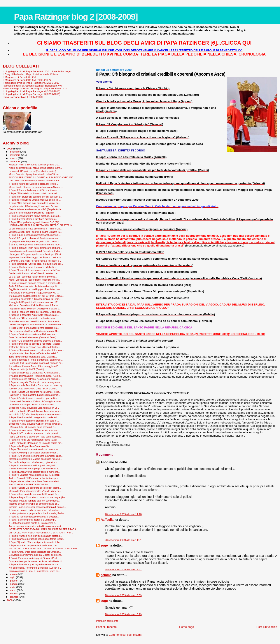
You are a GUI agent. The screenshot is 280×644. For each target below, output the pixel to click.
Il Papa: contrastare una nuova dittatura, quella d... (35, 216)
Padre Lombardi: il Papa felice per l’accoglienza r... (35, 411)
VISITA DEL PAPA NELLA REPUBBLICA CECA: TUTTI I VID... (41, 533)
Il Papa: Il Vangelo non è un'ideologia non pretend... (35, 536)
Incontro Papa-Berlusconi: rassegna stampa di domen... (37, 507)
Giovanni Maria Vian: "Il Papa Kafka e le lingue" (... (35, 261)
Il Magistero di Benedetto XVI (19, 77)
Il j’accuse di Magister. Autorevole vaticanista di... (34, 315)
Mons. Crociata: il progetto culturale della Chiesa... (35, 174)
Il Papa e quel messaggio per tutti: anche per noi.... (35, 235)
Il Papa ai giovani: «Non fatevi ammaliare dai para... (35, 248)
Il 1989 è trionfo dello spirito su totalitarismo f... (33, 523)
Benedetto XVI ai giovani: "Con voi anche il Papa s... (36, 424)
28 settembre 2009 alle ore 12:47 (123, 569)
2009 (10, 148)
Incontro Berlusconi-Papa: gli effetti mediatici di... (34, 504)
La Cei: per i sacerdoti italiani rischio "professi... (33, 277)
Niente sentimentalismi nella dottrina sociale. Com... (35, 168)
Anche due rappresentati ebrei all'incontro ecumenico (36, 526)
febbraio (14, 594)
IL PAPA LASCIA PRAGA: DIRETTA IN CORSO (33, 389)
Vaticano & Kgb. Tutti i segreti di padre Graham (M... (35, 232)
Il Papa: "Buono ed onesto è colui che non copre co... (36, 449)
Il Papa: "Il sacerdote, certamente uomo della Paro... (36, 270)
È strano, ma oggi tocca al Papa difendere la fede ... (35, 245)
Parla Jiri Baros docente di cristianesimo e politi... (34, 286)
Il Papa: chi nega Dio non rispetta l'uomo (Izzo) (33, 440)
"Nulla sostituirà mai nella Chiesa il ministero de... (34, 273)
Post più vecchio (267, 627)
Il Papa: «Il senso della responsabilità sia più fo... (34, 494)
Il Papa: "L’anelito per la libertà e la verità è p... (33, 520)
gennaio (14, 597)
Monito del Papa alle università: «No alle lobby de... (35, 491)
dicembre (15, 152)
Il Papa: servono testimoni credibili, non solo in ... (34, 421)
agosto (14, 574)
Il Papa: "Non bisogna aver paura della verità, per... (35, 203)
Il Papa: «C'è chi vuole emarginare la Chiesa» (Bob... (36, 456)
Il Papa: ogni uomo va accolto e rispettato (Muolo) (34, 344)
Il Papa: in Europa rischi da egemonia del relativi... (34, 510)
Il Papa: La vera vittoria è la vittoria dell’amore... (33, 219)
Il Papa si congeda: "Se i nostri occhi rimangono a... (35, 382)
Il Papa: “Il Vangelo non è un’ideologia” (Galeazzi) (34, 475)
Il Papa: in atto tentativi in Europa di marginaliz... (33, 465)
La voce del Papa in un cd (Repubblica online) (32, 171)
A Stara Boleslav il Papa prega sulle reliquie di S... (34, 469)
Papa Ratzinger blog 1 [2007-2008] (23, 97)
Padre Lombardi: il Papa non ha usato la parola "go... (36, 443)
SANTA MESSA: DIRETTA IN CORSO (28, 484)
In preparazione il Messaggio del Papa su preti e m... (36, 257)
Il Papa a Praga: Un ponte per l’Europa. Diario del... (35, 312)
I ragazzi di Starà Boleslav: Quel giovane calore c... (35, 309)
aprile (13, 587)
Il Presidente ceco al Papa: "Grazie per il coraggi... (35, 379)
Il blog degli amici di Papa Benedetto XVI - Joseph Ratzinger (37, 71)
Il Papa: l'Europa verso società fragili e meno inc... (34, 472)
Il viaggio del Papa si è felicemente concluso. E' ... (34, 302)
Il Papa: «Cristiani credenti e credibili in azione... (33, 334)
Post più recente (106, 627)
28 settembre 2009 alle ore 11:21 (123, 540)
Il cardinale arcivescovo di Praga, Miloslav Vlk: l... (34, 293)
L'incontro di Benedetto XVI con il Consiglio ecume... (36, 401)
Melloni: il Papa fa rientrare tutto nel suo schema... (34, 501)
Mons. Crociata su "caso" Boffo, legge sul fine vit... (35, 280)
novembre (15, 155)
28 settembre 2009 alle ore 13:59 (123, 595)
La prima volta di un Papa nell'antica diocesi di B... (34, 353)
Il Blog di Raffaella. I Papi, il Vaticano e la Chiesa (30, 74)
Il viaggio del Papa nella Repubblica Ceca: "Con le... (35, 376)
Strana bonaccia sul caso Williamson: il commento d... (36, 321)
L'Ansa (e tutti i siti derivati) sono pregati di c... (32, 427)
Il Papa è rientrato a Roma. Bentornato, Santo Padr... (36, 360)
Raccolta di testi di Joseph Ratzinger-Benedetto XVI (32, 86)
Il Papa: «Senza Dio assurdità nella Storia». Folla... (35, 392)
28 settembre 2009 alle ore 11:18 (123, 514)
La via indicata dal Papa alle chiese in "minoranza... (35, 229)
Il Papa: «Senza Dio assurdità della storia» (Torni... (35, 488)
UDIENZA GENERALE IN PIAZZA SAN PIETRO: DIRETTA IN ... (42, 225)
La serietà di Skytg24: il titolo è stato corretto (31, 404)
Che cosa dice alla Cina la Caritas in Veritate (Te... (34, 331)
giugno (14, 581)
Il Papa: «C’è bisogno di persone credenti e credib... (35, 341)
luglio (13, 577)
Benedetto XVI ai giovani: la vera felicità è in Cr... (34, 408)
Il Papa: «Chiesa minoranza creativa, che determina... (36, 350)
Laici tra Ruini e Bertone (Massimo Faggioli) (31, 213)
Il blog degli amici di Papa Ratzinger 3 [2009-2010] (31, 94)
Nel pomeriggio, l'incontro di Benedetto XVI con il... (35, 568)
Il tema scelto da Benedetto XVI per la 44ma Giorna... (36, 296)
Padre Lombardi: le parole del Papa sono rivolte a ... (35, 437)
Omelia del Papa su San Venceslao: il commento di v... (37, 325)
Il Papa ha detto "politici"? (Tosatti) (26, 369)
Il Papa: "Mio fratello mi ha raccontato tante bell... (34, 193)
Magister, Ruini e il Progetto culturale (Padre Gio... (34, 165)
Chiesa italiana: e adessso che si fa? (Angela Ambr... (36, 209)
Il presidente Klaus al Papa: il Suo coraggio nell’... (34, 366)
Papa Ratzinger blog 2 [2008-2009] (76, 17)
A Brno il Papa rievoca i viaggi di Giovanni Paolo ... (35, 558)
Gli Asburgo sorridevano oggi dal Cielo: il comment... (36, 555)
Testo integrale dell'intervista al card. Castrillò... (33, 357)
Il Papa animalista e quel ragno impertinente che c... (35, 564)
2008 (10, 600)
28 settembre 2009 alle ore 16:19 (123, 614)
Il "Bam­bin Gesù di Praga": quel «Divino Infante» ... (35, 347)
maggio (14, 584)
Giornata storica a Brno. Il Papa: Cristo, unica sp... (34, 571)
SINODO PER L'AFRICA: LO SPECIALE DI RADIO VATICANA (41, 177)
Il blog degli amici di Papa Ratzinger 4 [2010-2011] (31, 91)
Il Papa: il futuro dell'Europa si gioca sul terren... (33, 184)
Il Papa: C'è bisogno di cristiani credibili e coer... (33, 453)
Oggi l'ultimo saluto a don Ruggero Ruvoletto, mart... (36, 289)
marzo (13, 590)
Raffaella (107, 520)
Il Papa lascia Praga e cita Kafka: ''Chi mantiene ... (35, 373)
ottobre (14, 158)
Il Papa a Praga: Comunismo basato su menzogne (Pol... (38, 497)
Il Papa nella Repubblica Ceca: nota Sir (29, 446)
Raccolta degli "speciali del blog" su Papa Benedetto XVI (35, 88)
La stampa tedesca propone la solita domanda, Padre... (37, 513)
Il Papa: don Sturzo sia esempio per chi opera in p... (35, 197)
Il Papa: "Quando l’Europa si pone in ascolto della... (35, 542)
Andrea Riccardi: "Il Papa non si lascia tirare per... (34, 478)
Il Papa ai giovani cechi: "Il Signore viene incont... (34, 430)
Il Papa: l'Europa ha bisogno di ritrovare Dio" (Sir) (34, 222)
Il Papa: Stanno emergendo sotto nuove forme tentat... (37, 539)
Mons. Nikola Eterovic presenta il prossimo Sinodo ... (36, 187)
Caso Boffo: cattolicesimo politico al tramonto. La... (35, 181)
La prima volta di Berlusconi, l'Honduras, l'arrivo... (34, 206)
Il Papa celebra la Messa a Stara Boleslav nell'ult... (35, 481)
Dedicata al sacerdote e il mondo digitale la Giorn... (35, 299)
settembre (15, 161)
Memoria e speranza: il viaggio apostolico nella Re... (36, 459)
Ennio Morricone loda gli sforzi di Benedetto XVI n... (35, 251)
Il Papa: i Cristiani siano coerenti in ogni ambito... (34, 398)
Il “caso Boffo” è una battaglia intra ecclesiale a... (34, 328)
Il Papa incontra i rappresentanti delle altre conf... (34, 545)
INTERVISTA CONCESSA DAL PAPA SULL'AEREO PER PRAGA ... (44, 529)
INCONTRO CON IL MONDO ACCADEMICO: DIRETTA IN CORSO (43, 549)
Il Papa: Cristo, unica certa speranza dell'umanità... (35, 552)
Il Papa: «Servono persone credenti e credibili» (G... (35, 283)
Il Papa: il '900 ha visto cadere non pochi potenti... (34, 433)
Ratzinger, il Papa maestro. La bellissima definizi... (35, 395)
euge (104, 545)
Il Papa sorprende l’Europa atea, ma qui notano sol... (36, 264)
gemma (106, 575)
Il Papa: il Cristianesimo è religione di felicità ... (33, 267)
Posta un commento (107, 621)
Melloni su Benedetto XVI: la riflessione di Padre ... (35, 305)
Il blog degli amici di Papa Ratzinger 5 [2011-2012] (31, 83)
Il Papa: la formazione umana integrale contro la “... (35, 200)
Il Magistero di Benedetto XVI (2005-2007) (27, 80)
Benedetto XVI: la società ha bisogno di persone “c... (36, 363)
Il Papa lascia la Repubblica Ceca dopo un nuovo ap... (37, 385)
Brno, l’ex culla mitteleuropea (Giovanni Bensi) (32, 337)
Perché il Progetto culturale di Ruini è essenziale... (35, 238)
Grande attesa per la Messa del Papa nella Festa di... (36, 561)
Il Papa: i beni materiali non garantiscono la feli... (34, 417)
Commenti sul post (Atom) (125, 635)
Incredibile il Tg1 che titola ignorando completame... (35, 414)
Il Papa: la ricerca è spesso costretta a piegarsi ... (34, 517)
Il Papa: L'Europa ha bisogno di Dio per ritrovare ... (35, 190)
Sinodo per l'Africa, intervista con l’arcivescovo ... (34, 318)
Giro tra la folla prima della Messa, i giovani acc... (34, 462)
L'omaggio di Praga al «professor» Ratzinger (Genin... (36, 254)
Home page (186, 627)
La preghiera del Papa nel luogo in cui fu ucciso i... (35, 241)
